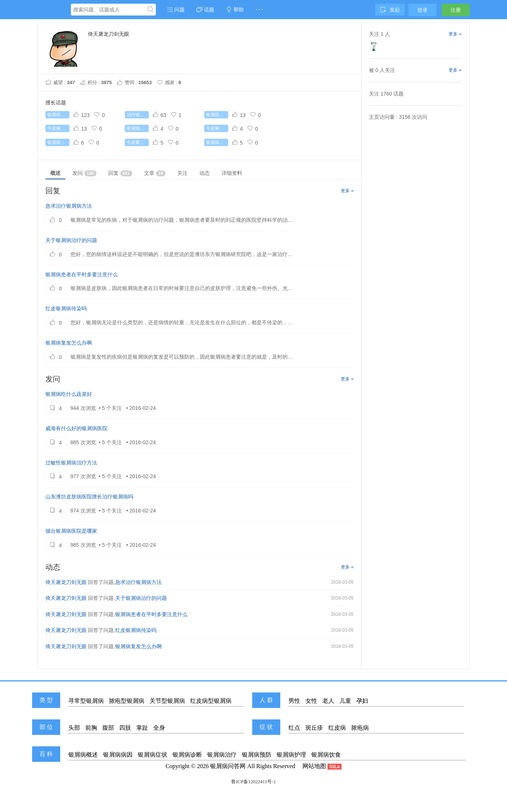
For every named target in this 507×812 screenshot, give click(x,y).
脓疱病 (360, 728)
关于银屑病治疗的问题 (71, 240)
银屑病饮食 (326, 755)
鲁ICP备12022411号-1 (254, 782)
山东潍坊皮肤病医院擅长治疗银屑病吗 (89, 497)
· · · (259, 10)
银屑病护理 (291, 755)
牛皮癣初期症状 (138, 142)
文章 (155, 173)
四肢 (125, 728)
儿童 (345, 701)
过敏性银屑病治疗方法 (71, 463)
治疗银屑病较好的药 (138, 115)
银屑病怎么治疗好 (58, 115)
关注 (182, 173)
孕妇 (362, 701)
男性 (294, 701)
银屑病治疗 (222, 755)
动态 (205, 173)
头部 (74, 728)
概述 (55, 173)
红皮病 (337, 728)
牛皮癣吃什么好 (217, 128)
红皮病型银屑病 (211, 701)
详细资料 (232, 173)
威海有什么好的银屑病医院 (76, 428)
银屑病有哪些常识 (217, 115)
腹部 (108, 728)
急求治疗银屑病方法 (69, 206)
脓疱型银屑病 (127, 701)
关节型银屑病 (167, 701)
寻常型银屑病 (86, 701)
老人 (328, 701)
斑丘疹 (314, 728)
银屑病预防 (257, 755)
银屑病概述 (83, 755)
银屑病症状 (153, 755)
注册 (456, 10)
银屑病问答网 (228, 766)
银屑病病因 (118, 755)
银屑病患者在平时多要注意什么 (82, 274)
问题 (176, 10)
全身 (159, 728)
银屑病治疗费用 (217, 142)
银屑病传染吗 (138, 128)
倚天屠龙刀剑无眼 (66, 582)
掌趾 (142, 728)
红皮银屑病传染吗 (66, 308)
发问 (84, 173)
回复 (120, 173)
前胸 (91, 728)
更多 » (347, 191)
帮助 (235, 10)
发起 (390, 10)
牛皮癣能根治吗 (58, 128)
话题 (205, 10)
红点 (294, 728)
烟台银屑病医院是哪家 (71, 531)
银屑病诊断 (187, 755)
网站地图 (314, 766)
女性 (311, 701)
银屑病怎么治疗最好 (58, 142)
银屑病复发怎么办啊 (69, 343)
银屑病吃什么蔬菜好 (69, 394)
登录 (422, 10)
